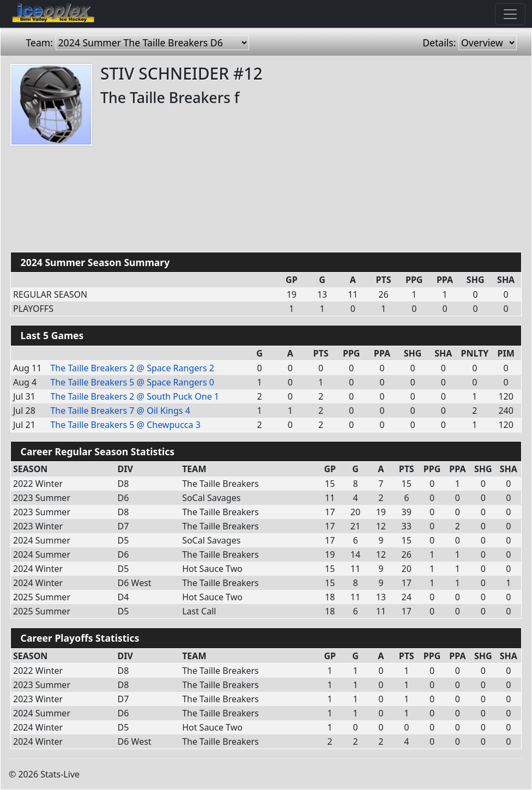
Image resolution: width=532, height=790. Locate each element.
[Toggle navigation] (510, 14)
